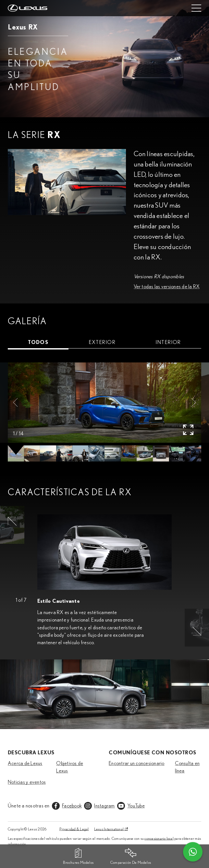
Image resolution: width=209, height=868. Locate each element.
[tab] (38, 342)
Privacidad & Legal (74, 829)
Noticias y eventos (27, 782)
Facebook (72, 806)
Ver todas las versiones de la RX (167, 287)
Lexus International (109, 829)
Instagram (104, 806)
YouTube (136, 806)
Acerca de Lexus (25, 763)
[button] (15, 403)
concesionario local (159, 839)
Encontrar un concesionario (136, 763)
